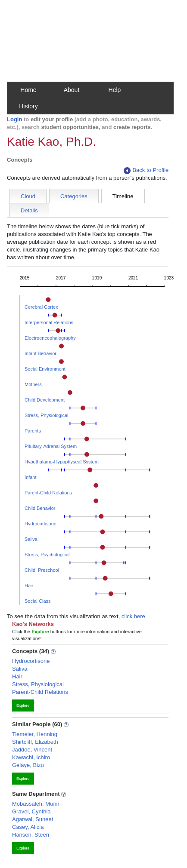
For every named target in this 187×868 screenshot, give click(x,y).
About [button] (72, 90)
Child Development (45, 400)
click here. (134, 616)
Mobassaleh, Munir (36, 804)
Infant (31, 477)
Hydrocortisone (41, 524)
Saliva (31, 539)
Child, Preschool (42, 570)
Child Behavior (40, 508)
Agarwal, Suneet (33, 819)
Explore (23, 705)
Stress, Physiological (47, 415)
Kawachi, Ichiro (31, 757)
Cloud (28, 196)
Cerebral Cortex (41, 307)
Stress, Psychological (47, 555)
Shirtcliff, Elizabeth (35, 742)
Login (14, 119)
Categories (74, 196)
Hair (29, 586)
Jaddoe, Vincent (32, 750)
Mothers (33, 384)
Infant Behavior (41, 353)
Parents (33, 431)
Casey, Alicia (28, 827)
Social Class (38, 601)
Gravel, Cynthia (31, 811)
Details (29, 210)
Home (28, 90)
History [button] (28, 106)
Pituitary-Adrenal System (51, 446)
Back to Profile (146, 170)
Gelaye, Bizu (28, 765)
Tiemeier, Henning (35, 734)
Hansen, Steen (31, 835)
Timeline (123, 196)
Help (115, 90)
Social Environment (45, 369)
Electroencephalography (50, 338)
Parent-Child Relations (48, 493)
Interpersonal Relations (49, 322)
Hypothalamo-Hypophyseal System (62, 462)
